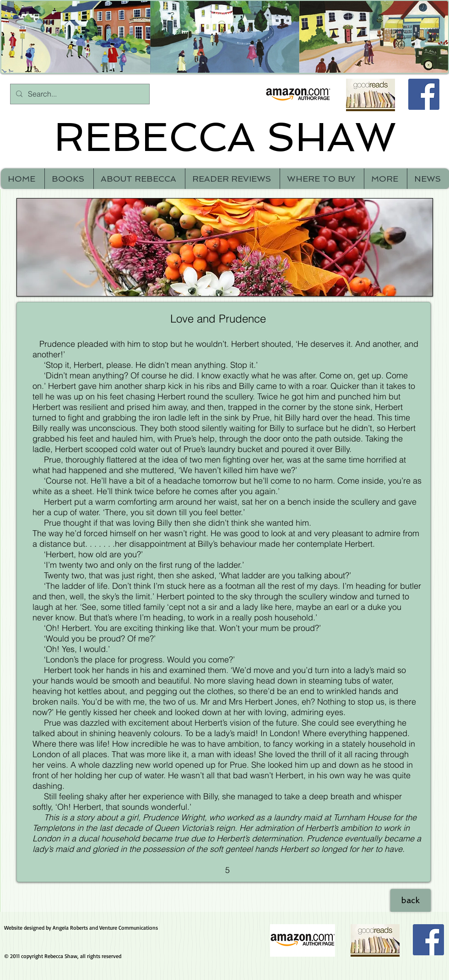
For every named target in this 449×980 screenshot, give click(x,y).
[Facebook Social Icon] (424, 94)
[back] (411, 900)
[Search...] (79, 94)
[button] (385, 179)
